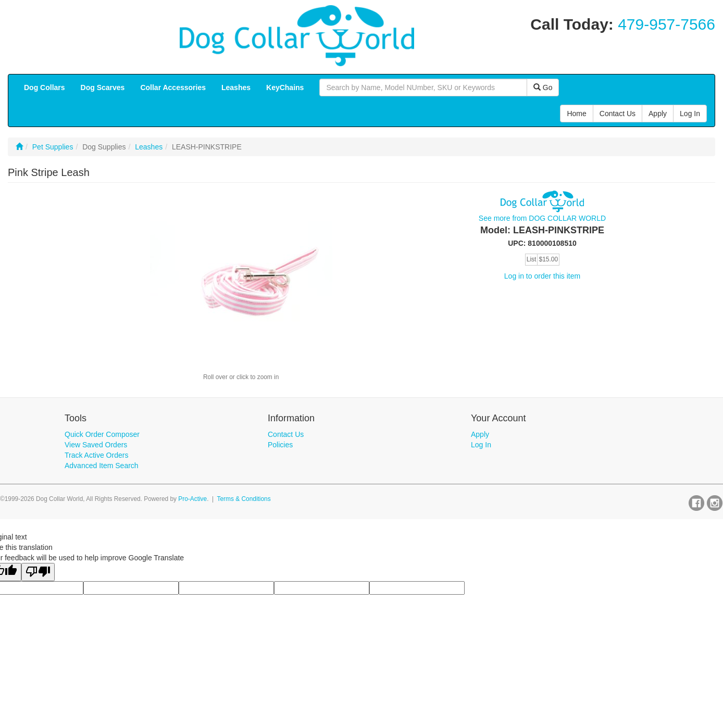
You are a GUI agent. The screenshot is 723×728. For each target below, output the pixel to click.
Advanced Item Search (102, 466)
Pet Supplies (53, 147)
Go (543, 87)
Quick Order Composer (102, 434)
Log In (481, 445)
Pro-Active (192, 499)
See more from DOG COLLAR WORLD (542, 218)
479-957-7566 (666, 24)
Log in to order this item (542, 276)
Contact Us (286, 434)
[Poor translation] (38, 572)
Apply (480, 434)
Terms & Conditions (244, 499)
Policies (280, 445)
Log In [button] (690, 114)
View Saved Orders (96, 445)
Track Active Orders (96, 455)
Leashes (149, 147)
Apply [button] (658, 114)
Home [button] (576, 114)
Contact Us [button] (618, 114)
